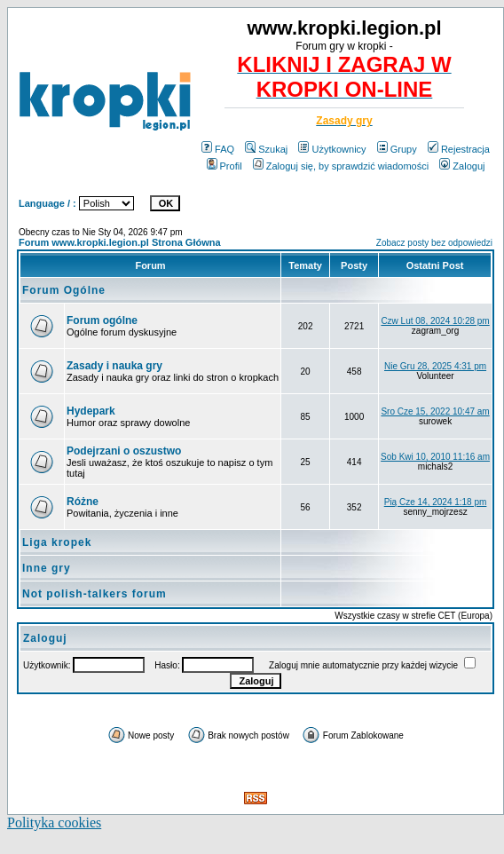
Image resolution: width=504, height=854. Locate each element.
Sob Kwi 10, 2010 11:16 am (435, 457)
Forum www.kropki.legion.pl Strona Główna (120, 242)
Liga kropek (57, 542)
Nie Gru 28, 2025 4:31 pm (435, 366)
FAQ (218, 149)
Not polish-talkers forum (94, 594)
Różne (83, 502)
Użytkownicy (332, 149)
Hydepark (91, 411)
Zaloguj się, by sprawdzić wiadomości (341, 166)
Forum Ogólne (64, 290)
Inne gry (47, 568)
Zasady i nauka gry (114, 366)
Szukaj (266, 149)
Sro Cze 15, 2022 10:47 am (435, 411)
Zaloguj (462, 166)
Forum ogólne (102, 320)
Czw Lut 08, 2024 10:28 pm (435, 321)
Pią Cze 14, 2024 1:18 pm (436, 502)
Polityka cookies (54, 822)
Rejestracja (459, 149)
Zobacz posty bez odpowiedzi (434, 243)
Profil (224, 166)
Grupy (397, 149)
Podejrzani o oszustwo (124, 451)
